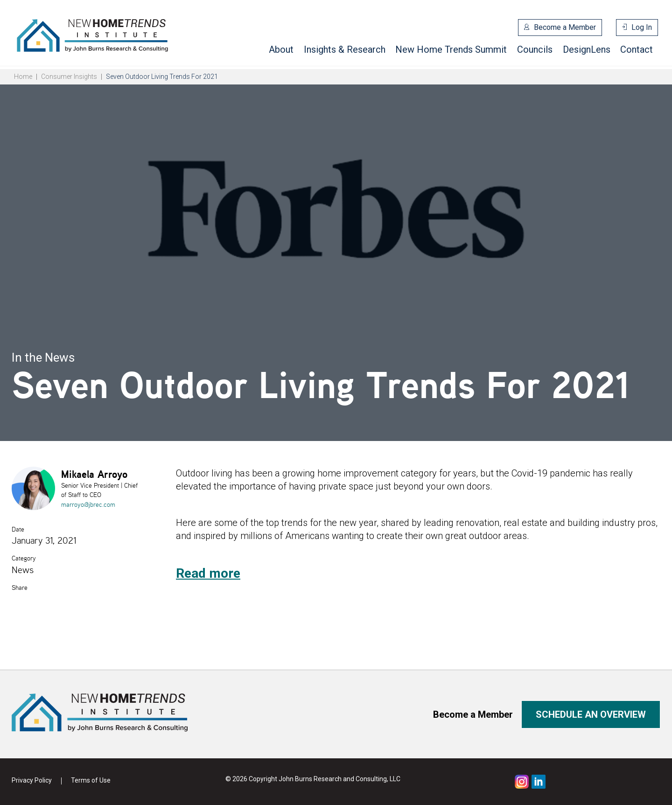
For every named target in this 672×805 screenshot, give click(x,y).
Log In (642, 27)
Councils (535, 49)
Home (23, 77)
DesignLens (587, 49)
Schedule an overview (591, 714)
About (281, 49)
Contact (637, 49)
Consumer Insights (69, 77)
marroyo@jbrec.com (88, 504)
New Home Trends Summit (451, 49)
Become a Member (565, 27)
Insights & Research (345, 49)
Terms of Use (91, 780)
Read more (208, 573)
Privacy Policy (32, 780)
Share (20, 588)
